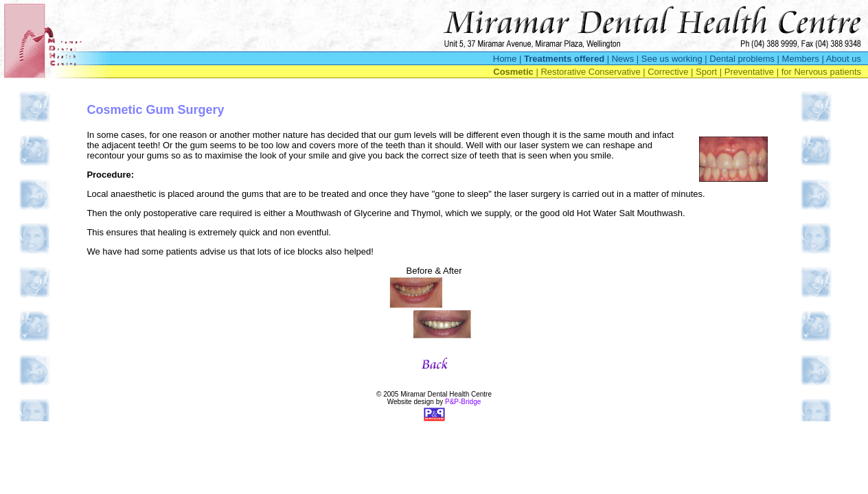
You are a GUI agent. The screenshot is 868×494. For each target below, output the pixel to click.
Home (505, 59)
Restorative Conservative (590, 72)
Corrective (668, 72)
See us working (672, 59)
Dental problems (742, 59)
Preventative (749, 72)
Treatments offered (564, 59)
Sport (706, 72)
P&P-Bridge (463, 402)
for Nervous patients (821, 72)
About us (844, 59)
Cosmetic (513, 72)
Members (801, 59)
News (623, 59)
